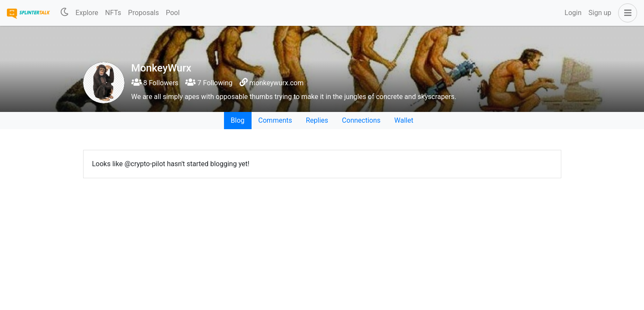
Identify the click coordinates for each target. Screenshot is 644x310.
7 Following (209, 83)
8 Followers (155, 83)
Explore (87, 13)
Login (573, 13)
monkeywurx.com (277, 83)
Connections (361, 120)
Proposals (143, 13)
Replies (317, 120)
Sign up (600, 13)
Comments (275, 120)
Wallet (404, 120)
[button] (626, 13)
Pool (173, 13)
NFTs (113, 13)
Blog (238, 120)
